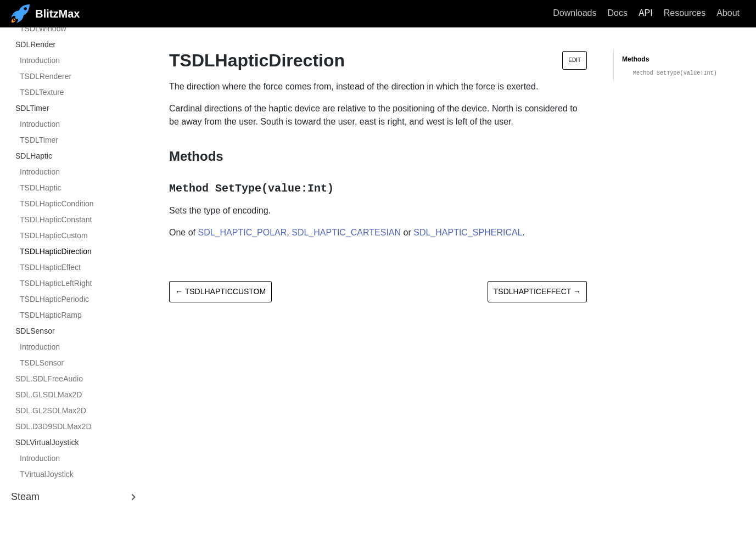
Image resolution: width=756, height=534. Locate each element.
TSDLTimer (39, 140)
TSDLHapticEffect (50, 267)
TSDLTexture (42, 92)
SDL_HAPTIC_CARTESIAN (346, 232)
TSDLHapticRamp (51, 315)
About (728, 13)
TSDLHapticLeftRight (56, 283)
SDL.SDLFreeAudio (49, 379)
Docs (617, 13)
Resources (685, 13)
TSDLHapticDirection (56, 251)
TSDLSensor (42, 363)
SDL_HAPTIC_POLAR (242, 232)
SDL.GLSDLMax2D (49, 395)
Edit (575, 60)
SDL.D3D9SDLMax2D (54, 426)
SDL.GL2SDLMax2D (51, 411)
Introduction (40, 60)
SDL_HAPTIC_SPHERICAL (468, 232)
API (646, 13)
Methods (635, 59)
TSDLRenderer (46, 76)
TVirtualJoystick (47, 474)
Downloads (575, 13)
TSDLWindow (43, 29)
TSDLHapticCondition (57, 204)
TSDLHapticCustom (54, 235)
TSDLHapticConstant (56, 220)
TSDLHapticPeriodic (54, 299)
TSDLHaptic (40, 188)
